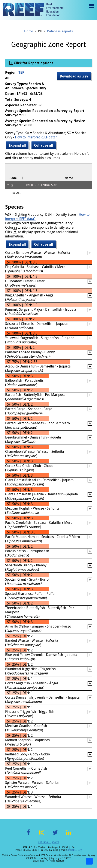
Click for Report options (33, 63)
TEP (21, 72)
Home (29, 31)
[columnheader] (15, 178)
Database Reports (60, 31)
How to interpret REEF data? (36, 137)
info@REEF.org (75, 850)
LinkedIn (69, 835)
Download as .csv (74, 76)
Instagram (42, 835)
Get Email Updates (49, 842)
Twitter (55, 835)
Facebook (28, 835)
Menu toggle (91, 9)
